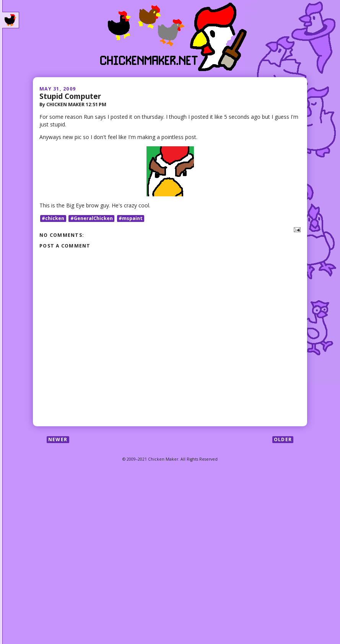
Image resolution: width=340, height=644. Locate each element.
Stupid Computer (70, 96)
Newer (58, 439)
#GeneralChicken (92, 218)
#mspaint (131, 218)
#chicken (53, 218)
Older (283, 439)
